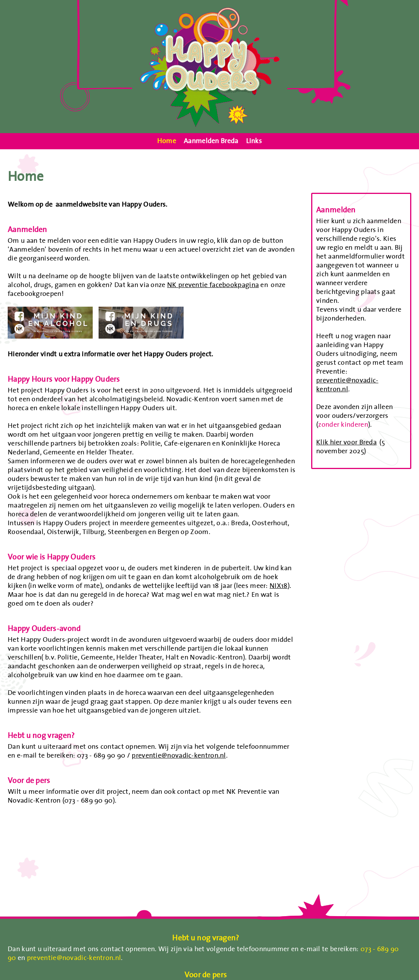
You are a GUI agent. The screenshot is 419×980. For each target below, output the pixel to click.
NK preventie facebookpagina (213, 285)
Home (167, 141)
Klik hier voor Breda (346, 442)
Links (254, 141)
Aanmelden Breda (211, 141)
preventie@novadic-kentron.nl (179, 755)
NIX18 (279, 585)
